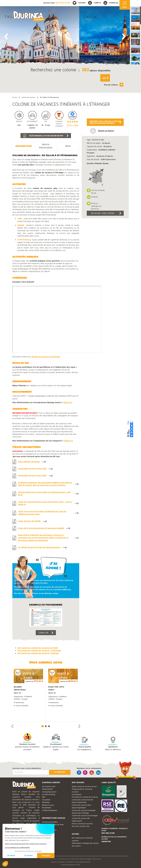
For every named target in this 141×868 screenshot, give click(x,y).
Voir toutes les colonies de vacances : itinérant (38, 653)
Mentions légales (86, 859)
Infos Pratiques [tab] (46, 146)
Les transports (77, 795)
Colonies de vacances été (81, 818)
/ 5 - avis (73, 125)
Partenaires (46, 802)
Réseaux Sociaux (48, 805)
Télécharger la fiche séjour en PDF (46, 136)
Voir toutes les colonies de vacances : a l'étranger (39, 651)
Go (105, 78)
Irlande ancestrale (20, 688)
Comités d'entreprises (50, 810)
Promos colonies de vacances (82, 824)
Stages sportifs (77, 821)
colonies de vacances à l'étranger (46, 357)
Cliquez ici (68, 441)
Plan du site (97, 859)
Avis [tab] (68, 146)
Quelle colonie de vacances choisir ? (85, 787)
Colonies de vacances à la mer (82, 800)
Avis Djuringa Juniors (49, 792)
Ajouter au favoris (102, 131)
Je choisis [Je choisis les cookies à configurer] (28, 856)
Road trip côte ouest (56, 688)
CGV (77, 859)
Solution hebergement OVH (71, 865)
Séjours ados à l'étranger (80, 813)
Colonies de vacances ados (81, 805)
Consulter (46, 633)
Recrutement (47, 808)
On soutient (46, 800)
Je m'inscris (60, 772)
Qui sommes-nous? (49, 787)
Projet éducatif (47, 789)
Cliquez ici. (68, 403)
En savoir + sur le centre (106, 213)
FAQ (44, 797)
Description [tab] (24, 146)
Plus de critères (114, 85)
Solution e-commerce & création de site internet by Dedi (70, 862)
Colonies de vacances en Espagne (84, 810)
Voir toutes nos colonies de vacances (85, 797)
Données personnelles (50, 822)
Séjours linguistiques (79, 808)
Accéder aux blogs (49, 795)
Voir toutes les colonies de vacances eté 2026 (38, 648)
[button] (135, 11)
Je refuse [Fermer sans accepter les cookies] (11, 856)
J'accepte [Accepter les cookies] (46, 856)
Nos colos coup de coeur (81, 826)
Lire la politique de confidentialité (17, 848)
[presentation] (6, 37)
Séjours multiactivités (79, 802)
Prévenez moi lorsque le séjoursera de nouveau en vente (105, 122)
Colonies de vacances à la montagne (85, 816)
